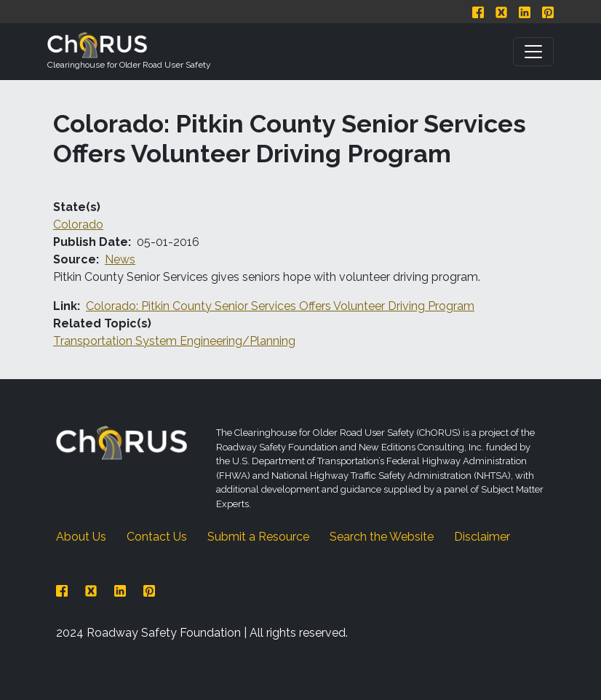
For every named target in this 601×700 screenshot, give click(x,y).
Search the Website (382, 537)
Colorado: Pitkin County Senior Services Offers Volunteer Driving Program (280, 306)
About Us (81, 537)
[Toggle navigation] (533, 52)
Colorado (78, 224)
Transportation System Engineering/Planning (174, 341)
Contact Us (157, 537)
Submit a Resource (258, 537)
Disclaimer (482, 537)
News (120, 259)
